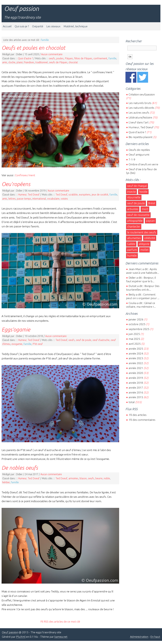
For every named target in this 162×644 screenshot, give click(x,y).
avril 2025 (135, 344)
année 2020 (136, 373)
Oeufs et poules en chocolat (33, 48)
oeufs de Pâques (58, 62)
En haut (155, 637)
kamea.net (61, 637)
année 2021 (136, 368)
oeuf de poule (84, 340)
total (132, 402)
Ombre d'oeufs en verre (143, 164)
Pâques (69, 58)
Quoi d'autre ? (25, 58)
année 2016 (136, 392)
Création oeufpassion (142, 94)
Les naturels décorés (141, 108)
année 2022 (136, 363)
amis (5, 62)
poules (60, 58)
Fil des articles (138, 415)
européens (85, 195)
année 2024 (136, 353)
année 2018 (136, 383)
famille (112, 58)
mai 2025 (134, 339)
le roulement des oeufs (142, 232)
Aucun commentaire (52, 54)
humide (132, 256)
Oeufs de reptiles (139, 150)
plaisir (20, 62)
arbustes (133, 209)
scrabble (73, 195)
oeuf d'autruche (101, 340)
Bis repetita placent (141, 137)
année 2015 (136, 397)
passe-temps (24, 199)
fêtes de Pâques (83, 58)
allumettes (134, 238)
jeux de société (100, 195)
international (39, 199)
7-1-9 (132, 159)
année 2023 (136, 358)
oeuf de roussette (138, 215)
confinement (100, 58)
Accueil (7, 26)
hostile (143, 192)
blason (83, 478)
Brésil (152, 203)
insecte (131, 192)
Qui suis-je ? (22, 26)
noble (107, 478)
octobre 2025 (137, 324)
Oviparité (38, 26)
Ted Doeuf (61, 195)
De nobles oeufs (20, 468)
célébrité (150, 238)
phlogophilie (135, 221)
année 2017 (136, 388)
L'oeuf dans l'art (139, 122)
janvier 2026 (136, 319)
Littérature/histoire (140, 117)
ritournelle (134, 197)
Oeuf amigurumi (139, 155)
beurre (99, 478)
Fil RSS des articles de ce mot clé (60, 622)
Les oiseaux (53, 26)
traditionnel (42, 62)
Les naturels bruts (140, 103)
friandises (29, 62)
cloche (12, 62)
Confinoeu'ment (25, 175)
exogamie (17, 344)
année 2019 (136, 378)
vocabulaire (53, 199)
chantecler (134, 226)
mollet (144, 250)
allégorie (144, 244)
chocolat (73, 62)
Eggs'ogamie (16, 329)
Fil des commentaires (142, 420)
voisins (64, 199)
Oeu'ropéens (16, 184)
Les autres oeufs (139, 113)
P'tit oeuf (38, 344)
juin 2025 (134, 334)
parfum (132, 250)
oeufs (52, 58)
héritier (6, 482)
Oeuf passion (22, 9)
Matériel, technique (76, 26)
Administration (139, 637)
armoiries (73, 478)
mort (145, 209)
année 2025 (136, 349)
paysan (150, 221)
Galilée (131, 244)
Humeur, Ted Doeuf (29, 195)
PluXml (21, 637)
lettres (12, 199)
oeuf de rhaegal (137, 186)
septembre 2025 (139, 329)
